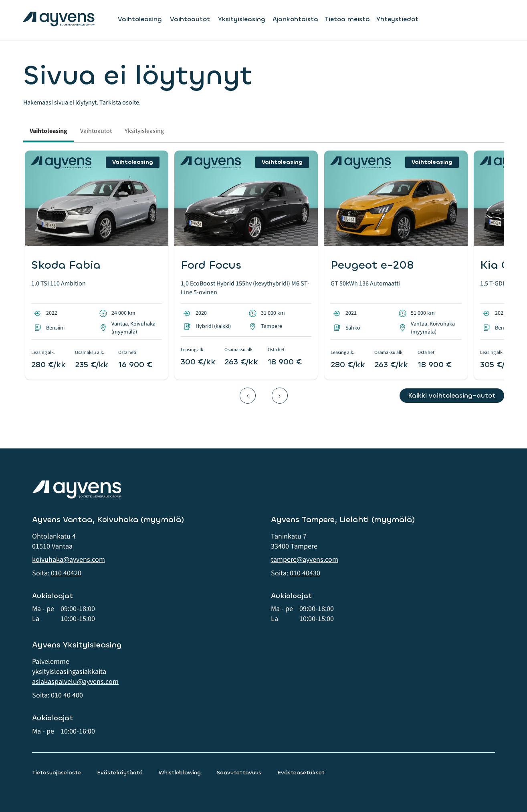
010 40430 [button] (305, 573)
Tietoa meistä (347, 19)
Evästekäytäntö (120, 773)
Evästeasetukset (301, 773)
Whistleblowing (180, 773)
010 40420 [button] (66, 573)
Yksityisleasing (242, 19)
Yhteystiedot (397, 19)
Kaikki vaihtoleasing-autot (452, 395)
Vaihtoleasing (140, 19)
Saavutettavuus (239, 773)
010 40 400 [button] (67, 695)
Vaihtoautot (190, 19)
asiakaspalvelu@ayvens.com (75, 682)
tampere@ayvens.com (305, 560)
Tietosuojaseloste (57, 773)
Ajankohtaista (295, 19)
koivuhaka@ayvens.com (69, 560)
